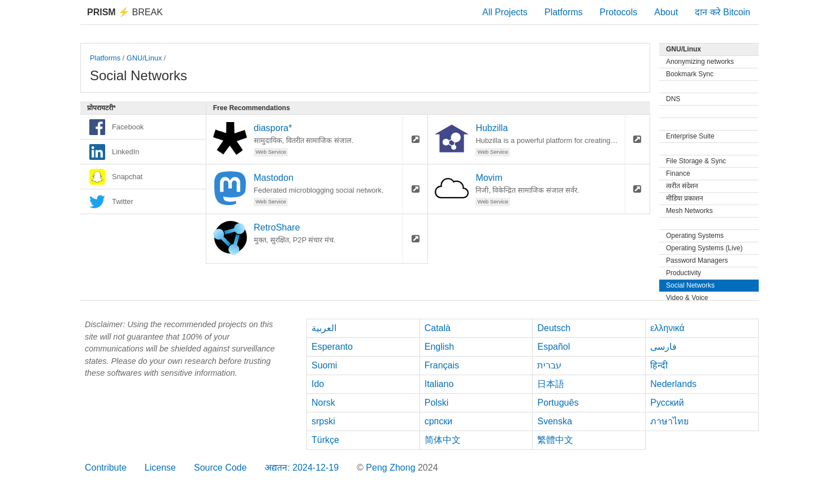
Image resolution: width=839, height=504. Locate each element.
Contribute (106, 468)
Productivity (684, 273)
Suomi (324, 365)
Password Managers (697, 260)
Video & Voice (687, 298)
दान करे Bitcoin (723, 12)
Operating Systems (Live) (704, 248)
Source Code (220, 468)
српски (439, 421)
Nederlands (673, 384)
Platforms (564, 12)
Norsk (323, 403)
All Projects (505, 12)
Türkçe (325, 440)
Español (553, 347)
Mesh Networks (689, 211)
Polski (437, 403)
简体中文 (443, 440)
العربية (324, 328)
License (160, 468)
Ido (318, 384)
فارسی (663, 347)
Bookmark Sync (690, 74)
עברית (549, 365)
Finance (678, 173)
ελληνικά (667, 328)
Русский (667, 403)
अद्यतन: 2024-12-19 (302, 468)
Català (438, 328)
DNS (673, 99)
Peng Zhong (392, 468)
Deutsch (554, 328)
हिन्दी (659, 365)
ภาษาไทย (669, 421)
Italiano (439, 384)
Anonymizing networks (700, 62)
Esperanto (332, 347)
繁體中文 (555, 440)
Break (125, 12)
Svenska (554, 421)
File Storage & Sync (696, 161)
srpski (323, 421)
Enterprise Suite (690, 136)
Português (558, 403)
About (666, 12)
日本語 (551, 384)
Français (442, 365)
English (439, 347)
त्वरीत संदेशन (682, 186)
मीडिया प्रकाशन (685, 198)
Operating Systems (695, 236)
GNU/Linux (144, 58)
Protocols (619, 12)
